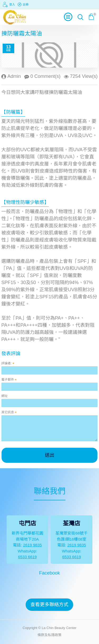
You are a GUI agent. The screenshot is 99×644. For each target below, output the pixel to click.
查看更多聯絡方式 (49, 605)
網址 (4, 396)
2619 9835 (32, 545)
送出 (50, 455)
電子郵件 (8, 380)
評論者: (6, 363)
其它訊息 (8, 412)
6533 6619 (27, 557)
